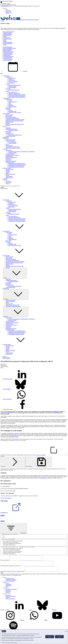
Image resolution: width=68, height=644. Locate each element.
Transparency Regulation (11, 583)
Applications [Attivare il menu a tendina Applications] (16, 294)
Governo (8, 84)
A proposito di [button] (16, 200)
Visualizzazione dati (13, 102)
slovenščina (7, 58)
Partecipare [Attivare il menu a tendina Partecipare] (16, 312)
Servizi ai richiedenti (10, 141)
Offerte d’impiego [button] (17, 345)
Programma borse (9, 156)
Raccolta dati (8, 131)
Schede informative (12, 106)
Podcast (10, 104)
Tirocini (7, 175)
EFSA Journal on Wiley (11, 599)
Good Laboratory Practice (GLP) (13, 147)
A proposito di (6, 76)
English (5, 40)
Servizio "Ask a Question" (6, 498)
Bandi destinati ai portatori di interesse (16, 166)
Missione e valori (12, 78)
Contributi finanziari (10, 154)
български (9, 32)
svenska (8, 60)
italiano (5, 45)
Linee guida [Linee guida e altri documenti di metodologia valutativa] (8, 133)
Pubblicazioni (6, 137)
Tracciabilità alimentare (13, 130)
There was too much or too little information (13, 551)
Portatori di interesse (10, 162)
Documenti (8, 89)
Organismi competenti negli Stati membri (17, 95)
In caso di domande (12, 143)
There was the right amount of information (12, 544)
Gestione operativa (12, 88)
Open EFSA (8, 11)
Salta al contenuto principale (6, 1)
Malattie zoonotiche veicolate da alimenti (14, 121)
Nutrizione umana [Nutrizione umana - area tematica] (10, 122)
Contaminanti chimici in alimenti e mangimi (15, 120)
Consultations (9, 587)
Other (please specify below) (9, 545)
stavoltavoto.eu (43, 478)
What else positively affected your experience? (10, 568)
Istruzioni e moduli (12, 153)
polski (8, 53)
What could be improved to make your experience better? (13, 574)
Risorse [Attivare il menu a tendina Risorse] (15, 273)
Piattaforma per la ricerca (11, 161)
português (8, 54)
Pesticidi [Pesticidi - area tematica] (8, 123)
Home (4, 356)
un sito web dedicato (13, 436)
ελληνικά (8, 39)
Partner (7, 91)
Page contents (14, 528)
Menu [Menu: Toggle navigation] (2, 73)
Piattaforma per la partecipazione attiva (17, 163)
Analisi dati (8, 128)
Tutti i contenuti (9, 99)
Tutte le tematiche (10, 115)
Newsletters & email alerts (11, 592)
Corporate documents (10, 584)
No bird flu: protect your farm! (15, 112)
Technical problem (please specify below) (12, 552)
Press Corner (8, 108)
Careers (7, 586)
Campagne (8, 109)
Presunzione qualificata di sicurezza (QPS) (15, 124)
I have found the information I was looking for (13, 541)
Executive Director (12, 86)
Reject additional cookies (59, 637)
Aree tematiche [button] (16, 256)
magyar (8, 49)
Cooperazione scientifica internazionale (17, 96)
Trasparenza (11, 79)
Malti (7, 51)
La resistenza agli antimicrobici (12, 118)
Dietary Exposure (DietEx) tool (15, 135)
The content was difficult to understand (11, 550)
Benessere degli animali (11, 117)
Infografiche (11, 105)
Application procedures (11, 140)
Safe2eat (10, 110)
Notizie (10, 101)
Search (2, 186)
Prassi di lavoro (12, 80)
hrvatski (8, 44)
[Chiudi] (1, 519)
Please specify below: (5, 561)
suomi (8, 59)
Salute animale (9, 116)
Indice (3, 515)
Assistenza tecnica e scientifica (12, 155)
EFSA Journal (9, 12)
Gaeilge (8, 42)
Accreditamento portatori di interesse (16, 167)
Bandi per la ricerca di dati (11, 157)
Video (10, 103)
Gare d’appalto (9, 150)
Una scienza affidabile (13, 82)
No (4, 537)
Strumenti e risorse (10, 134)
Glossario (8, 125)
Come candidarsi (9, 176)
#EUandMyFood (14, 513)
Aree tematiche (6, 114)
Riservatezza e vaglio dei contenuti (13, 148)
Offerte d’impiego (7, 168)
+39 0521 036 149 (6, 486)
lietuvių (10, 48)
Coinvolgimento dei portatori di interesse (17, 97)
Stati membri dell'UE (13, 92)
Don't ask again (39, 462)
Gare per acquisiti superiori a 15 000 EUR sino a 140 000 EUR (22, 152)
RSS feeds (8, 593)
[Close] (1, 26)
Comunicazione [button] (16, 231)
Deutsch (5, 36)
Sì (4, 536)
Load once (13, 462)
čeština (8, 34)
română (7, 55)
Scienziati (8, 172)
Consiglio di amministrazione (15, 85)
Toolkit (7, 144)
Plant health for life (12, 111)
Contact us (16, 578)
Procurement (8, 589)
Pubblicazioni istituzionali (14, 90)
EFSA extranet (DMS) (10, 602)
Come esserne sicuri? (5, 6)
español (8, 33)
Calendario (15, 71)
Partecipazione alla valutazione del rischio (17, 165)
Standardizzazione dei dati (11, 129)
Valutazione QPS (9, 146)
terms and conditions (51, 455)
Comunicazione (6, 98)
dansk (7, 35)
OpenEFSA (8, 598)
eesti (7, 38)
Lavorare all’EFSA (10, 169)
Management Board (10, 581)
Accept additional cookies (50, 637)
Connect (7, 13)
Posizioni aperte (9, 178)
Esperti (7, 173)
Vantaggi (8, 170)
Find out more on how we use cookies (9, 643)
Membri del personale (10, 174)
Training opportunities (10, 136)
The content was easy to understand (11, 542)
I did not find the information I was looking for (13, 548)
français (5, 41)
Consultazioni (9, 159)
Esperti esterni (11, 83)
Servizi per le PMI (12, 142)
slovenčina (8, 56)
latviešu (8, 47)
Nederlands (9, 52)
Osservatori (8, 160)
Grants (7, 590)
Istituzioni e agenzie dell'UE (14, 93)
